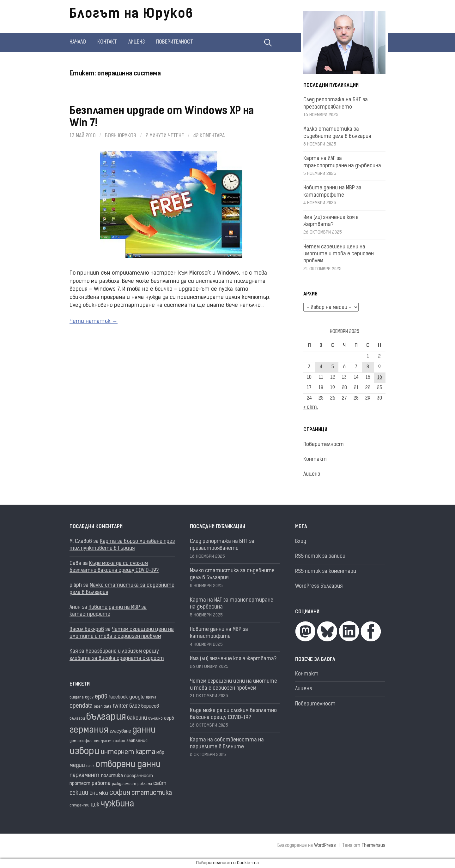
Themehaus (373, 846)
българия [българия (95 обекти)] (106, 717)
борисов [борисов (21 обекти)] (150, 707)
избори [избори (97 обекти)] (85, 752)
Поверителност (175, 42)
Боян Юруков (121, 136)
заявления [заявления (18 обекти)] (137, 741)
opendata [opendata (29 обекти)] (81, 706)
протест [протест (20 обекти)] (80, 784)
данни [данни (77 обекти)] (144, 731)
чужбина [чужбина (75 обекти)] (117, 804)
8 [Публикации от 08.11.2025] (368, 367)
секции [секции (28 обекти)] (79, 793)
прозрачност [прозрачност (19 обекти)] (139, 776)
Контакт (107, 42)
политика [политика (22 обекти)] (112, 776)
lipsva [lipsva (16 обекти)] (151, 698)
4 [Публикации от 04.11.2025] (321, 367)
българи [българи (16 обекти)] (77, 719)
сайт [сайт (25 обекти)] (160, 784)
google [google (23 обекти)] (137, 697)
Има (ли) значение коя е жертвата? (233, 659)
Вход (301, 542)
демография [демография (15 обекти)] (81, 741)
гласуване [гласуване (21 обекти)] (120, 731)
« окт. (311, 407)
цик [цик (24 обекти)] (95, 805)
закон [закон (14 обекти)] (120, 741)
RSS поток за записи (320, 556)
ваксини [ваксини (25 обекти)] (137, 718)
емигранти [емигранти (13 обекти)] (104, 741)
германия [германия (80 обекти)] (89, 730)
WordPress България (319, 586)
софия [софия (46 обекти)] (120, 793)
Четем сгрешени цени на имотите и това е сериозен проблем (339, 254)
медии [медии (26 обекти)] (77, 766)
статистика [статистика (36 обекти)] (152, 793)
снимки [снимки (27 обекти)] (99, 793)
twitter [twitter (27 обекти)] (120, 706)
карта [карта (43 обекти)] (145, 752)
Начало (78, 42)
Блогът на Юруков (131, 15)
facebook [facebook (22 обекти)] (118, 697)
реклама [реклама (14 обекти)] (145, 784)
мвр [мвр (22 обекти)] (160, 753)
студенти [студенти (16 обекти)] (79, 806)
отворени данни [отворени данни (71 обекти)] (128, 765)
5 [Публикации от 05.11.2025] (333, 367)
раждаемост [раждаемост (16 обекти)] (124, 784)
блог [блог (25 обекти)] (135, 706)
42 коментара (209, 136)
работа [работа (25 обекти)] (101, 784)
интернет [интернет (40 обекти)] (118, 752)
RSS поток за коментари (326, 572)
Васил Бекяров (87, 630)
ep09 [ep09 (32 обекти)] (101, 697)
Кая (74, 651)
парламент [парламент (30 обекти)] (85, 776)
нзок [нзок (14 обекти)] (90, 766)
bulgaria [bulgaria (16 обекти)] (77, 698)
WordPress (325, 846)
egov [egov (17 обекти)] (89, 697)
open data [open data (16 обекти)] (103, 707)
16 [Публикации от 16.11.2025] (380, 378)
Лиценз (136, 42)
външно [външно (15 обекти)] (155, 719)
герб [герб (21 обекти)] (169, 719)
